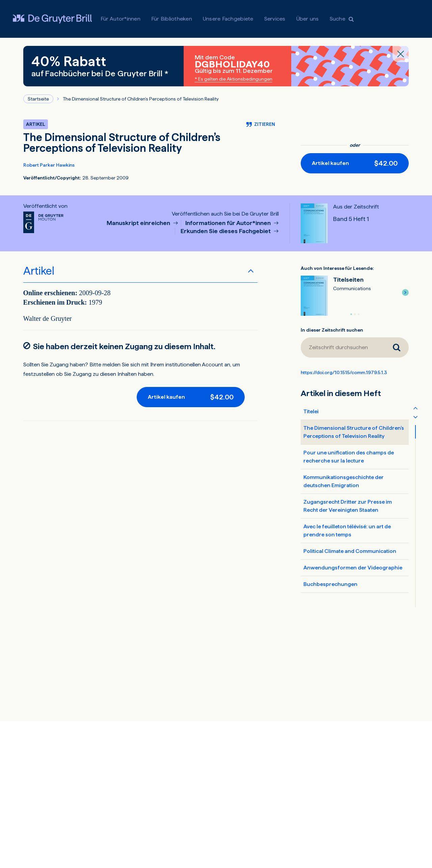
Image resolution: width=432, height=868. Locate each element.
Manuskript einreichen (139, 223)
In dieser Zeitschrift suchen (332, 330)
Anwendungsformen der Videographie (353, 568)
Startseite (38, 99)
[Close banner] (401, 54)
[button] (405, 292)
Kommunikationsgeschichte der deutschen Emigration (344, 481)
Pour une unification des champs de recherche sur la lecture (349, 457)
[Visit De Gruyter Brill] (52, 19)
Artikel (39, 271)
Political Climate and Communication (350, 551)
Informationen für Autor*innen (229, 223)
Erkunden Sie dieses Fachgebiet (226, 231)
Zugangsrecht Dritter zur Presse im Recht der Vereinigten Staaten (348, 506)
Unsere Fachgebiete (228, 19)
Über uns (308, 19)
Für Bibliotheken (172, 19)
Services (275, 19)
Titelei (311, 411)
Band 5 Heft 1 (351, 219)
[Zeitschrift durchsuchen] (343, 347)
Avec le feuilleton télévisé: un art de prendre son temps (347, 530)
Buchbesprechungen (330, 584)
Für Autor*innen (120, 19)
